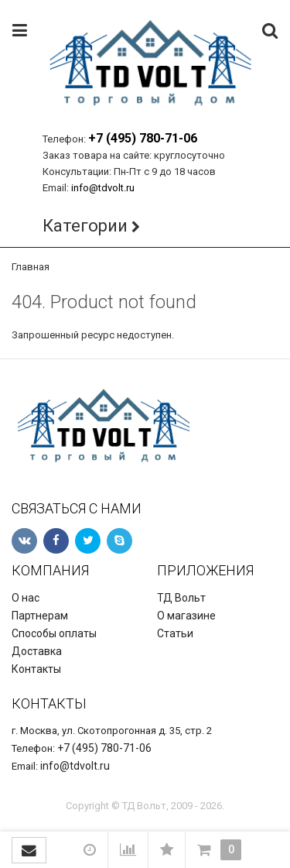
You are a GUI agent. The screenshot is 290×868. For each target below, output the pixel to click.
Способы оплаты (54, 633)
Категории (85, 226)
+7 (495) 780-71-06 (143, 138)
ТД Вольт (181, 598)
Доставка (37, 651)
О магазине (186, 616)
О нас (26, 598)
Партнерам (40, 616)
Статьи (175, 633)
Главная (31, 267)
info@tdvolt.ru (103, 188)
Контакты (36, 669)
